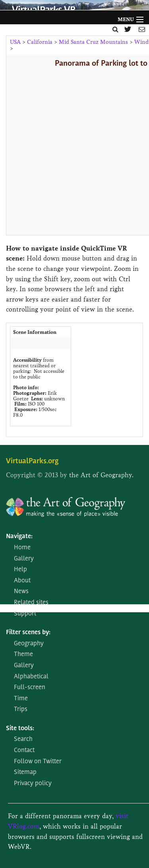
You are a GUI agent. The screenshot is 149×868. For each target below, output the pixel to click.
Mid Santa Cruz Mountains (93, 42)
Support (25, 614)
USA (15, 42)
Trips (21, 709)
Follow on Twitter (38, 762)
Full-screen (30, 688)
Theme (23, 654)
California (40, 42)
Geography (29, 644)
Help (20, 570)
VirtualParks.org (32, 462)
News (21, 592)
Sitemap (25, 772)
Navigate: (19, 537)
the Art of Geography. (101, 475)
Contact (24, 750)
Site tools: (20, 729)
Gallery (24, 559)
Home (22, 548)
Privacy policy (33, 784)
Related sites (31, 603)
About (22, 581)
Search (23, 739)
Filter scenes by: (28, 633)
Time (21, 699)
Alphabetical (31, 677)
